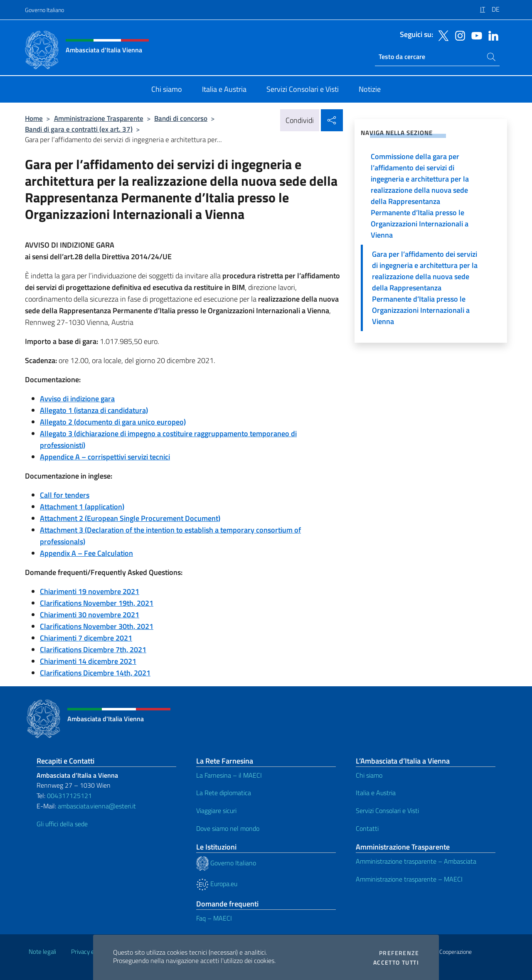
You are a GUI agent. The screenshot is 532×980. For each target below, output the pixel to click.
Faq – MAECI (214, 918)
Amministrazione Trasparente (99, 118)
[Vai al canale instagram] (458, 35)
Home (34, 118)
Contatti (367, 828)
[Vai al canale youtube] (475, 35)
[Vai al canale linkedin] (491, 35)
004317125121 (69, 796)
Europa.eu (217, 884)
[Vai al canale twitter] (441, 35)
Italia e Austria (376, 793)
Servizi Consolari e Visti (387, 811)
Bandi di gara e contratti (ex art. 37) (79, 129)
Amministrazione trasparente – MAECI (409, 879)
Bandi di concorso (181, 118)
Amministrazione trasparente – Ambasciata (416, 861)
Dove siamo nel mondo (228, 828)
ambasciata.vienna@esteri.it (97, 806)
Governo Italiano (44, 10)
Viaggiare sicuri (216, 811)
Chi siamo (369, 775)
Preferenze (399, 953)
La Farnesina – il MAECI (229, 775)
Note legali (42, 952)
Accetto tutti (396, 963)
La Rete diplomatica (224, 793)
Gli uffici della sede (62, 824)
